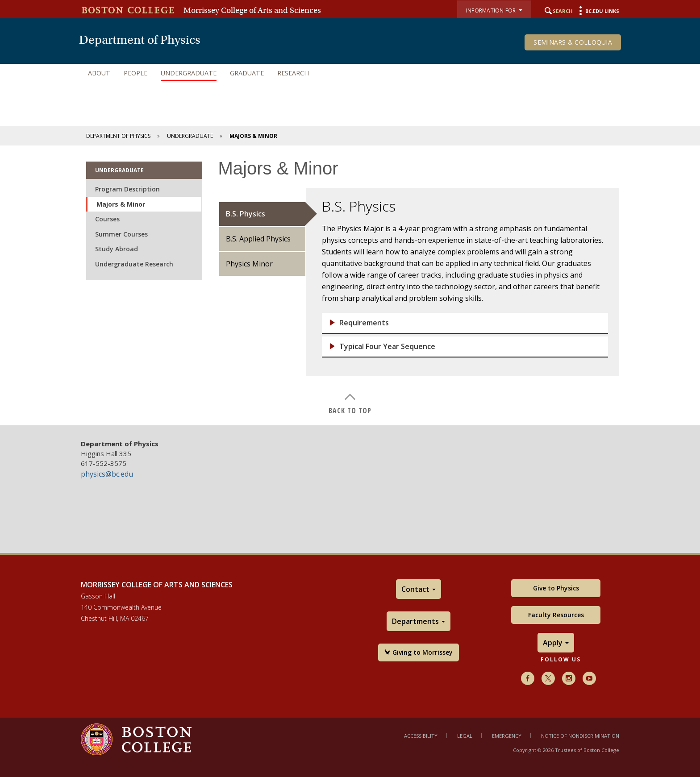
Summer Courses (121, 234)
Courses (107, 219)
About (99, 73)
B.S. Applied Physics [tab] (258, 239)
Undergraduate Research (134, 264)
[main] (350, 285)
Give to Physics (556, 588)
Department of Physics (118, 136)
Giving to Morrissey (419, 652)
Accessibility (421, 736)
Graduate (247, 73)
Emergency (507, 736)
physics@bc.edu (107, 474)
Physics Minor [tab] (249, 264)
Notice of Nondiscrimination (580, 736)
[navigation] (350, 73)
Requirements (364, 323)
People (135, 73)
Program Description (127, 189)
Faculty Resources (556, 615)
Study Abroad (117, 249)
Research (293, 73)
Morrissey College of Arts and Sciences (252, 10)
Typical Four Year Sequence (387, 347)
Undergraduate (189, 73)
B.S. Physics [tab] (246, 214)
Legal (465, 736)
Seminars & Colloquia (573, 42)
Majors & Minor (121, 204)
